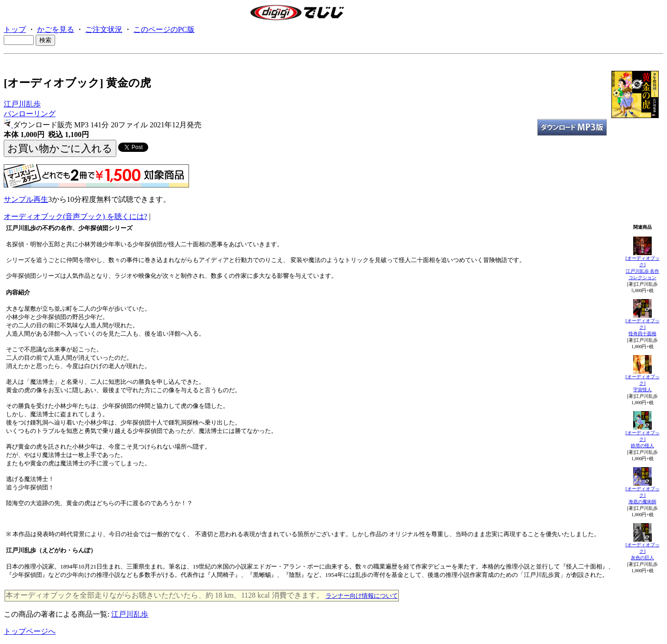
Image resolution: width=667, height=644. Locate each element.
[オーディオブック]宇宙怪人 (642, 383)
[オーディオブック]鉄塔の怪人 (642, 439)
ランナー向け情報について (362, 596)
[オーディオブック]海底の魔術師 (642, 495)
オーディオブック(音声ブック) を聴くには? (76, 216)
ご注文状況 (104, 29)
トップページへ (30, 631)
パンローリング (30, 114)
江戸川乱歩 (22, 104)
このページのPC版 (164, 29)
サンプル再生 (26, 199)
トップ (15, 29)
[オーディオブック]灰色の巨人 (642, 551)
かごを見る (56, 29)
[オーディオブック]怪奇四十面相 (642, 327)
